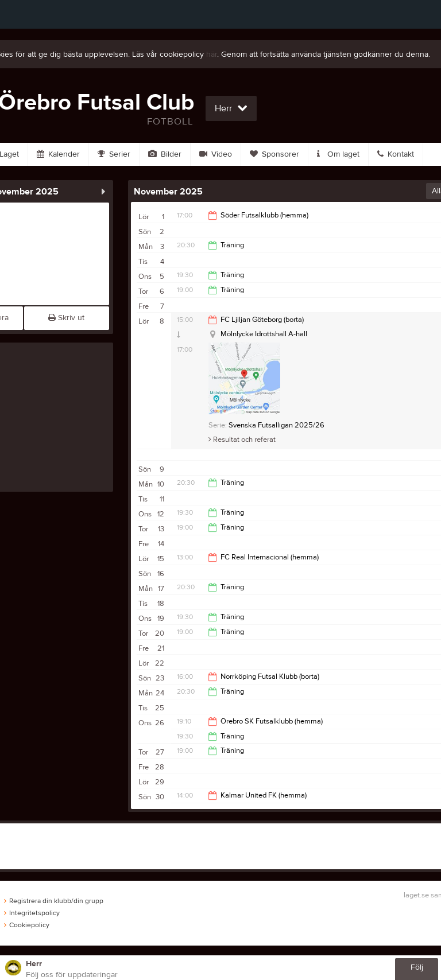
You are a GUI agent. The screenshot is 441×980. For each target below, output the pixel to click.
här (212, 55)
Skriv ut (66, 318)
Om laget (338, 154)
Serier (114, 154)
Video (216, 154)
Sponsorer (274, 154)
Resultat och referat (242, 440)
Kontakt (396, 154)
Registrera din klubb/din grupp (54, 901)
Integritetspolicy (32, 913)
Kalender (58, 154)
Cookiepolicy (27, 925)
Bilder (165, 154)
